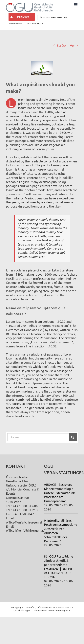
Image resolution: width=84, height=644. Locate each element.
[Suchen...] (38, 437)
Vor (72, 45)
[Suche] (73, 437)
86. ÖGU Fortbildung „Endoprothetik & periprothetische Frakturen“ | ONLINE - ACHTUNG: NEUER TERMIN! (59, 566)
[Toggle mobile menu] (76, 5)
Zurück (61, 45)
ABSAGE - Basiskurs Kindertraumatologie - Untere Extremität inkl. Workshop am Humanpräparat (60, 493)
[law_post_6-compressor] (42, 68)
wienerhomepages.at (59, 610)
